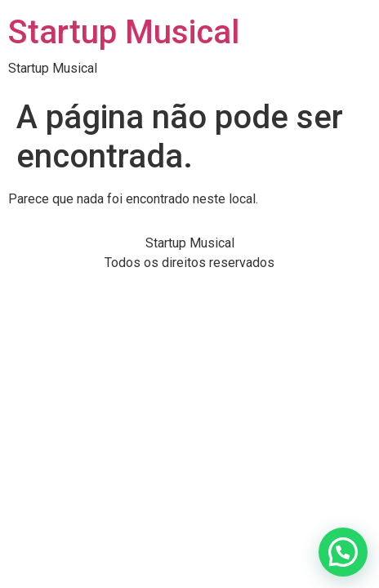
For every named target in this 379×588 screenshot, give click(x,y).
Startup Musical (124, 32)
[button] (343, 552)
